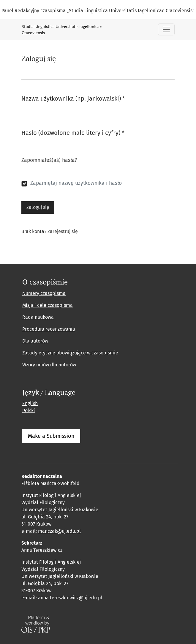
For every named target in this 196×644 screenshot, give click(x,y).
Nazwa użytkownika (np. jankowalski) (73, 98)
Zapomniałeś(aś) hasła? (49, 160)
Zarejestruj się (63, 231)
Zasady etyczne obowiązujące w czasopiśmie (70, 353)
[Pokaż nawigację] (166, 29)
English (30, 403)
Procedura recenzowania (49, 329)
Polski (29, 411)
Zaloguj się (38, 207)
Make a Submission (51, 436)
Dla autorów (35, 341)
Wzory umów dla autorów (49, 365)
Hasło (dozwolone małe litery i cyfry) (73, 132)
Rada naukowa (38, 317)
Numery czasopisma (44, 293)
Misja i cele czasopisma (48, 305)
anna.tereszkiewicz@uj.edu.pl (70, 598)
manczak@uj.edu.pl (59, 531)
